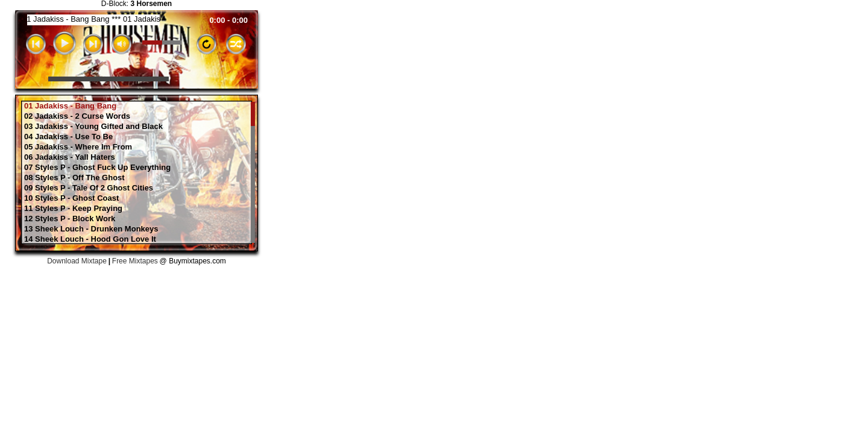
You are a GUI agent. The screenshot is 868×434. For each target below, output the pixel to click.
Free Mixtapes (135, 261)
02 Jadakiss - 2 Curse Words (77, 116)
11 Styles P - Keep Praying (73, 209)
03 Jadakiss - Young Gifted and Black (93, 127)
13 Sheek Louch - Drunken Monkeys (91, 229)
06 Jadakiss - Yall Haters (70, 157)
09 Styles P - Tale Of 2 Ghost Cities (89, 188)
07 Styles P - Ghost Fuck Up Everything (97, 168)
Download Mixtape (77, 261)
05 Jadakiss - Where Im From (78, 147)
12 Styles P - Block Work (70, 219)
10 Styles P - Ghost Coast (71, 198)
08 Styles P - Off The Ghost (74, 178)
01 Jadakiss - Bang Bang (70, 106)
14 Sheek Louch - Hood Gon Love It (90, 239)
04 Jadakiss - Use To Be (68, 137)
